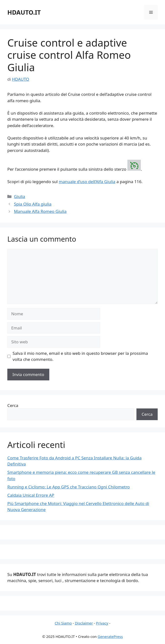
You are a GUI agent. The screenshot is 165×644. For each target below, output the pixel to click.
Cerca (13, 405)
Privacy (102, 623)
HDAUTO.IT (24, 12)
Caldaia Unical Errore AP (31, 495)
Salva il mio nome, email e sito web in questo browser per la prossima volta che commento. (80, 356)
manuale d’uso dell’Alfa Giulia (87, 182)
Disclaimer (84, 623)
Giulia (20, 196)
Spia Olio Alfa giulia (33, 204)
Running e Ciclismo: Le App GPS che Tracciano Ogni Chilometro (69, 487)
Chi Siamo (63, 623)
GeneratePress (110, 636)
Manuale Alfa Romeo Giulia (40, 211)
